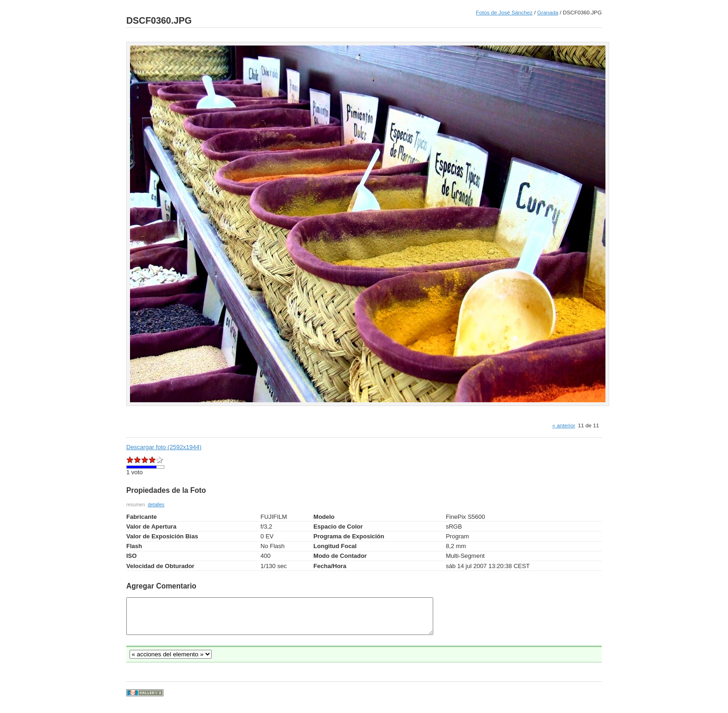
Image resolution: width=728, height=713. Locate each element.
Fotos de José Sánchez (504, 12)
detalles (156, 505)
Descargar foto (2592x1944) (164, 447)
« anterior (563, 425)
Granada (548, 12)
